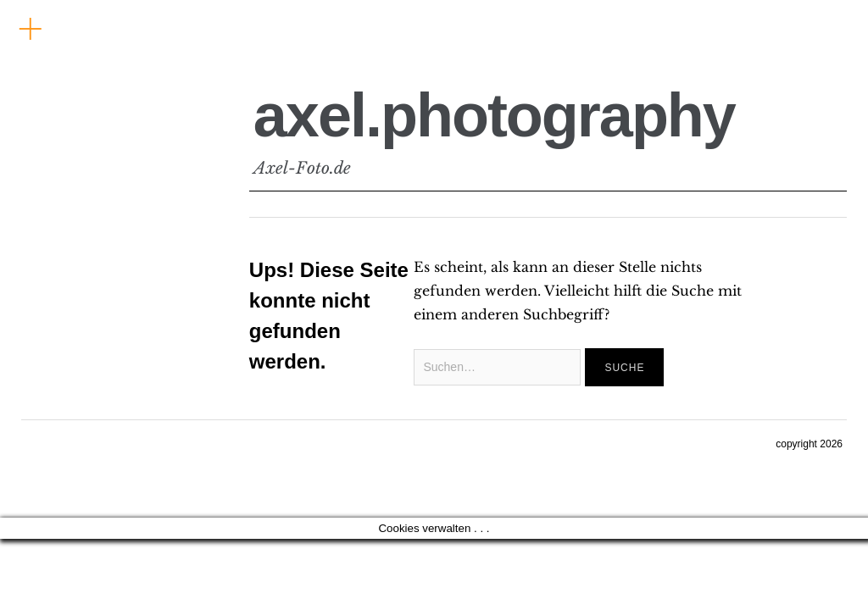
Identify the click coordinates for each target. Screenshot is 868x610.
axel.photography (494, 115)
